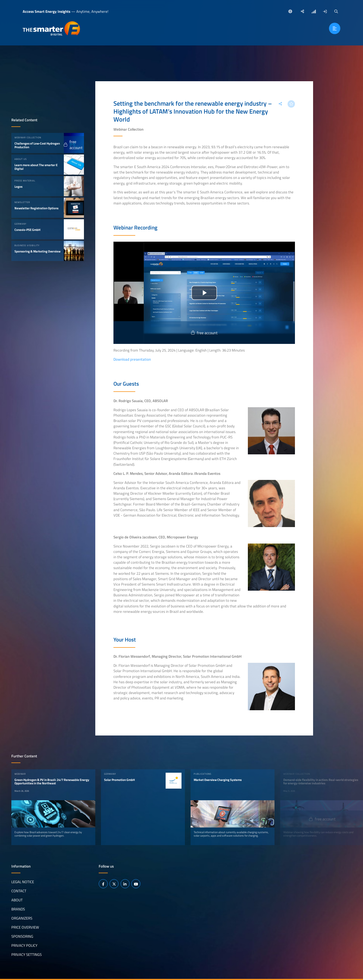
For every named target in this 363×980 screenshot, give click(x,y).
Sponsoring (22, 936)
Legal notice (23, 882)
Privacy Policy (24, 945)
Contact (19, 891)
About (17, 900)
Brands (18, 909)
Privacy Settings (27, 954)
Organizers (22, 918)
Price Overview (25, 927)
